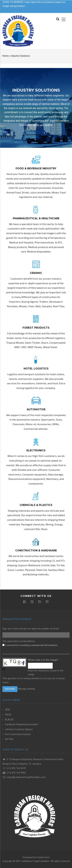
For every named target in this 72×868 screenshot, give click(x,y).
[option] (36, 108)
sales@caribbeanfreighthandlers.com (24, 777)
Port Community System (18, 734)
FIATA (8, 715)
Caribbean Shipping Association (22, 724)
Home (6, 56)
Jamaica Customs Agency (19, 729)
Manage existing (27, 689)
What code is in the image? (43, 660)
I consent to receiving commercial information (31, 645)
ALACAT (9, 720)
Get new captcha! (4, 669)
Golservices (43, 857)
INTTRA (9, 739)
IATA (7, 710)
